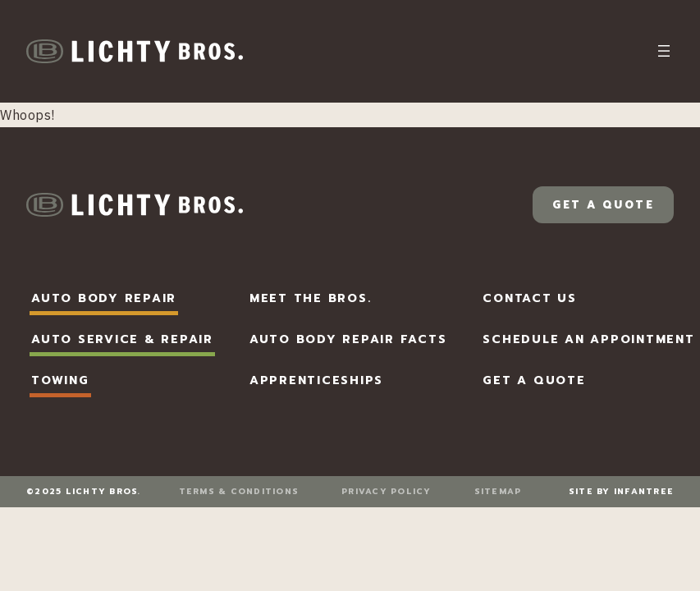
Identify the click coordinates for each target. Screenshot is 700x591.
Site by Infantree (621, 491)
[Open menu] (664, 51)
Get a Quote (603, 205)
